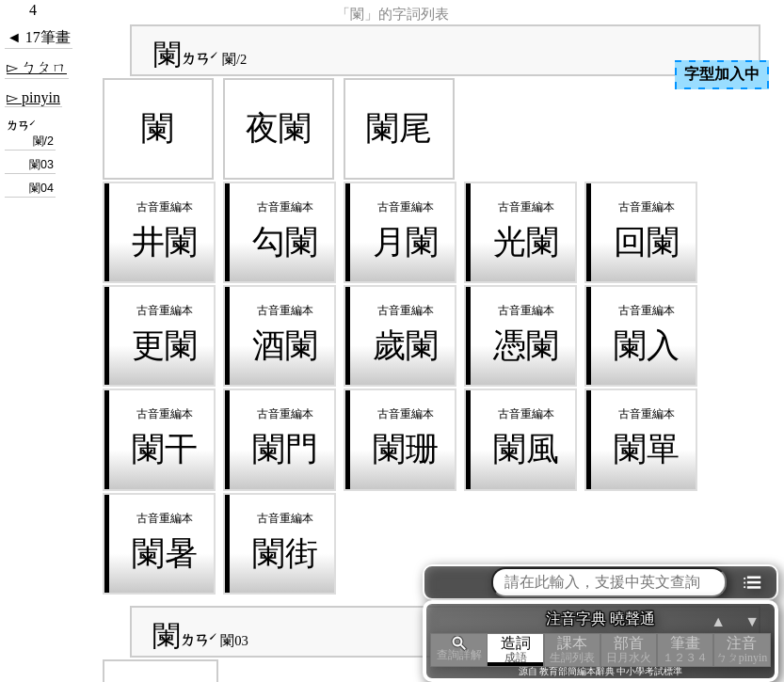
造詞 (516, 650)
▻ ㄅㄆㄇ (37, 67)
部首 (629, 650)
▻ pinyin (33, 97)
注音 (742, 650)
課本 (572, 650)
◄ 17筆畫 (39, 37)
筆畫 (685, 650)
